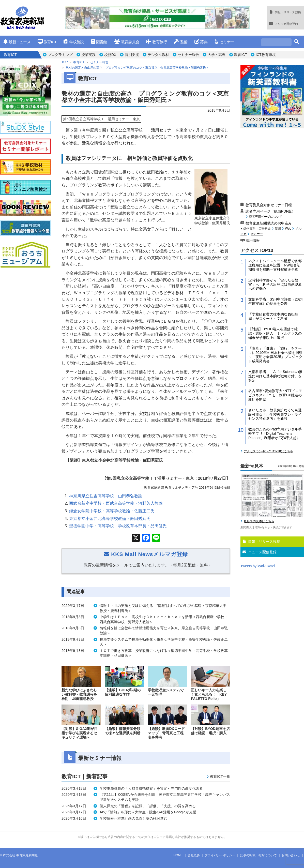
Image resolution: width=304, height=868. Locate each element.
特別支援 (132, 55)
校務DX (110, 55)
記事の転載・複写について (259, 855)
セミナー (224, 42)
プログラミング (60, 55)
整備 (181, 42)
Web (288, 229)
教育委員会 (127, 42)
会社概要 (194, 855)
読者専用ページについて (266, 216)
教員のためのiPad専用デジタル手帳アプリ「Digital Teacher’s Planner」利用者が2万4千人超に (275, 433)
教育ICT (47, 42)
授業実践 (88, 55)
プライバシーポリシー (220, 855)
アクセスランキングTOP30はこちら (268, 451)
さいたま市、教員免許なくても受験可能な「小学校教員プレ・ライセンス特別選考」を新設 (275, 414)
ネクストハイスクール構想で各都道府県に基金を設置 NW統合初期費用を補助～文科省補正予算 (275, 265)
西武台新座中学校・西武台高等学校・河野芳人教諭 (116, 503)
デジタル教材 (158, 55)
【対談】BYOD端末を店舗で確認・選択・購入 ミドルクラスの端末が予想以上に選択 (275, 333)
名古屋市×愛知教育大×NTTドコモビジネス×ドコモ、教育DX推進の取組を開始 (275, 395)
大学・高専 (217, 55)
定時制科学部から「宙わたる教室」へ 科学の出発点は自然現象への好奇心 (275, 285)
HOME (178, 855)
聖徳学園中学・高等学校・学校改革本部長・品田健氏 (118, 526)
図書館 (99, 42)
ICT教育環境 (266, 55)
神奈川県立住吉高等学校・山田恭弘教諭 (106, 496)
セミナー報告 (188, 55)
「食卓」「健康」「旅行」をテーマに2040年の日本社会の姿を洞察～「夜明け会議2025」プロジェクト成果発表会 (275, 355)
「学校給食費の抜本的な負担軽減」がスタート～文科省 (273, 316)
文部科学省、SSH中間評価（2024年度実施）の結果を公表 (276, 301)
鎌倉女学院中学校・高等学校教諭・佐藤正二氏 (112, 511)
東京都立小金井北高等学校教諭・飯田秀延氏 (110, 519)
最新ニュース (17, 42)
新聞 (278, 229)
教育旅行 (156, 42)
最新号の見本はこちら (259, 521)
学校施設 (74, 42)
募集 (201, 42)
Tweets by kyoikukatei (258, 566)
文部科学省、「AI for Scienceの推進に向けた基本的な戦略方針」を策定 (275, 376)
